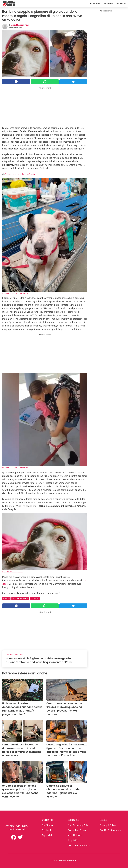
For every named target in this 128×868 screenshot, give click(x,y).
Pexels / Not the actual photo (13, 572)
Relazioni (121, 4)
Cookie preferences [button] (110, 830)
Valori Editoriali (76, 835)
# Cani (6, 599)
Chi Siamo (47, 825)
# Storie (35, 599)
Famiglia (108, 4)
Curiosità (95, 4)
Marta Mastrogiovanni (20, 25)
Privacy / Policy (108, 825)
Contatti (46, 830)
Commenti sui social (79, 845)
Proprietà (73, 840)
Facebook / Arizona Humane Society (20, 174)
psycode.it (47, 835)
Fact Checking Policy (79, 825)
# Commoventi (20, 599)
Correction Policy (77, 830)
